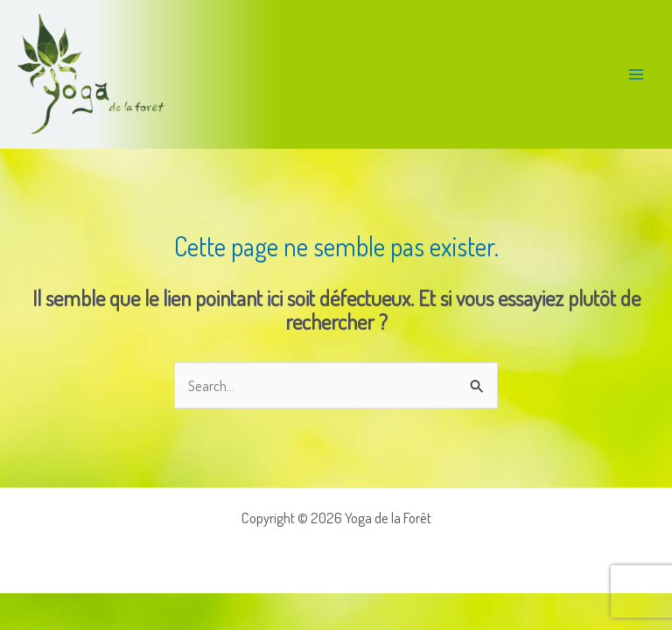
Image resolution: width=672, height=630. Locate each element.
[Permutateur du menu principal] (636, 74)
